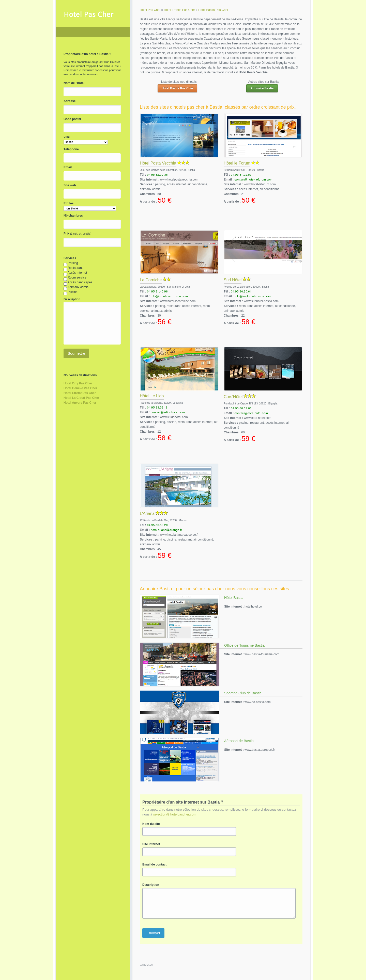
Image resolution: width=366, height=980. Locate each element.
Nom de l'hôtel (74, 83)
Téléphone (71, 149)
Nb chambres (73, 216)
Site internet (151, 844)
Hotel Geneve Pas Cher (80, 388)
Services (70, 258)
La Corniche (151, 280)
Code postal (72, 119)
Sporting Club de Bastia (243, 693)
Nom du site (151, 824)
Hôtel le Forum (237, 163)
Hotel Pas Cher (93, 32)
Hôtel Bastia (234, 598)
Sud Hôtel (233, 280)
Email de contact (154, 864)
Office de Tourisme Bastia (244, 645)
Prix (66, 234)
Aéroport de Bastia (239, 741)
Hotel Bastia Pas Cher (178, 88)
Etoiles (68, 203)
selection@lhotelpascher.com (175, 814)
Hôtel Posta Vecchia (158, 163)
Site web (70, 185)
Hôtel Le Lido (152, 396)
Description (151, 885)
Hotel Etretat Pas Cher (80, 393)
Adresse (70, 101)
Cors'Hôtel (233, 397)
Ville (67, 137)
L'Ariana (147, 513)
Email (68, 167)
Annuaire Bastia (262, 88)
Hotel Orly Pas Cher (78, 383)
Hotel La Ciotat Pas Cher (81, 398)
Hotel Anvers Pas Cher (80, 403)
